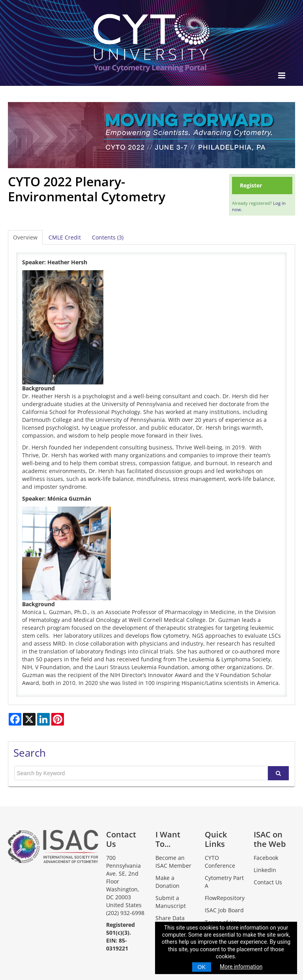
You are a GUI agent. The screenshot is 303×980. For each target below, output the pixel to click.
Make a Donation (167, 882)
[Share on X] (29, 719)
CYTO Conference (220, 862)
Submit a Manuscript (171, 902)
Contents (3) (108, 237)
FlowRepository (225, 898)
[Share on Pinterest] (58, 719)
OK (202, 967)
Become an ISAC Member (173, 862)
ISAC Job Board (224, 910)
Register (251, 185)
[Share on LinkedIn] (43, 719)
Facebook (266, 858)
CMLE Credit (65, 237)
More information (241, 967)
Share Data (170, 918)
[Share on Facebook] (15, 719)
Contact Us (268, 882)
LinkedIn (265, 870)
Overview (25, 237)
